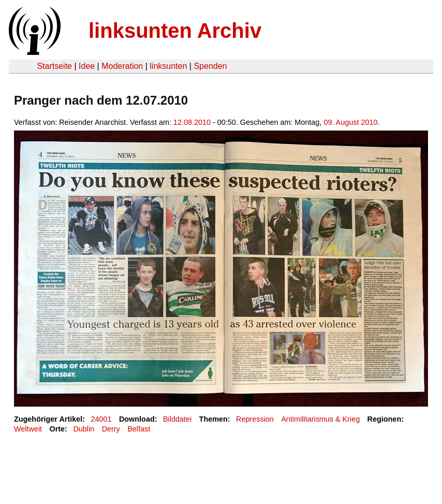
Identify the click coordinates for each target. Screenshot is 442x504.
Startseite (54, 66)
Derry (111, 429)
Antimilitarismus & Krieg (320, 419)
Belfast (139, 429)
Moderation (122, 66)
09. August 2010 (350, 122)
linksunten (168, 66)
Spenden (210, 66)
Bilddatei (177, 419)
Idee (87, 66)
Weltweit (28, 429)
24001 (101, 419)
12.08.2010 (192, 122)
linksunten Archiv (175, 31)
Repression (255, 419)
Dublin (84, 429)
